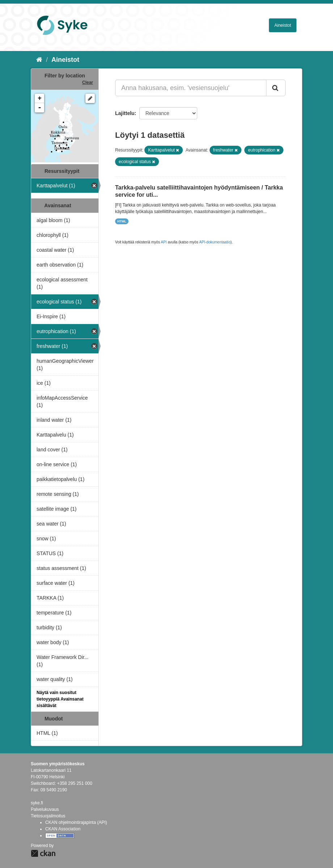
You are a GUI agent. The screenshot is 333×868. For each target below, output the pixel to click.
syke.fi (37, 803)
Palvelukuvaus (45, 809)
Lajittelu (125, 113)
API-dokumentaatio (215, 242)
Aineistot (283, 25)
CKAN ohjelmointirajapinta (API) (76, 822)
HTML (122, 221)
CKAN (43, 853)
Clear (88, 82)
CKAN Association (63, 829)
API (164, 242)
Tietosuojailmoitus (48, 816)
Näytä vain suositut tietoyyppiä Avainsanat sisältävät (60, 699)
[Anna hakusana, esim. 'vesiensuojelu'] (191, 88)
